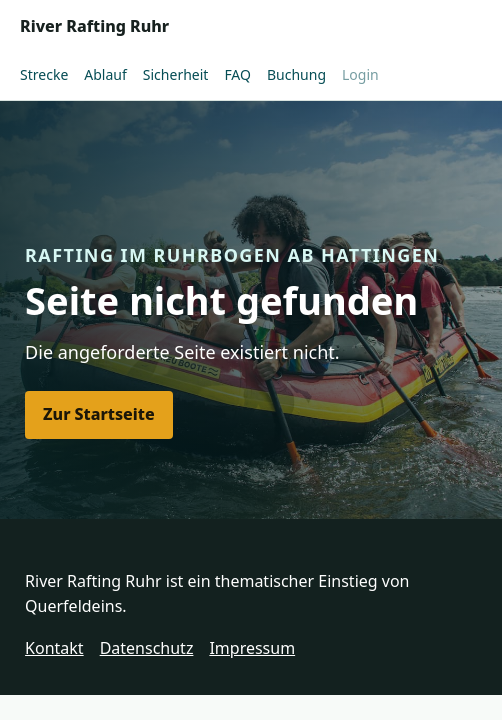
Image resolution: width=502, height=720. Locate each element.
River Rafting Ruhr (94, 26)
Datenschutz (147, 648)
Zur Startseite (99, 414)
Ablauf (105, 74)
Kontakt (54, 648)
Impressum (252, 648)
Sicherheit (176, 74)
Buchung (296, 74)
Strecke (44, 74)
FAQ (237, 74)
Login (360, 74)
